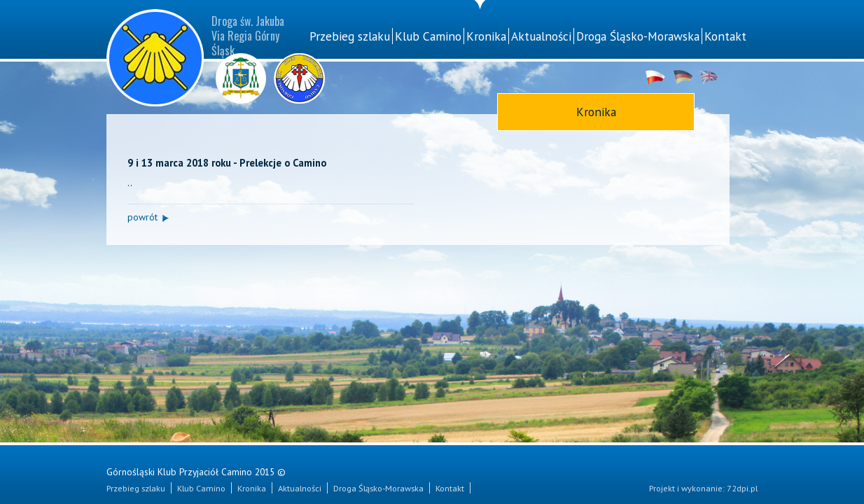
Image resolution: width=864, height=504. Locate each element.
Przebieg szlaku (350, 36)
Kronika (486, 36)
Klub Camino (428, 36)
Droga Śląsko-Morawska (638, 36)
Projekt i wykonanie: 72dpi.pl (703, 488)
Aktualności (541, 36)
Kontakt (725, 36)
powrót (142, 217)
